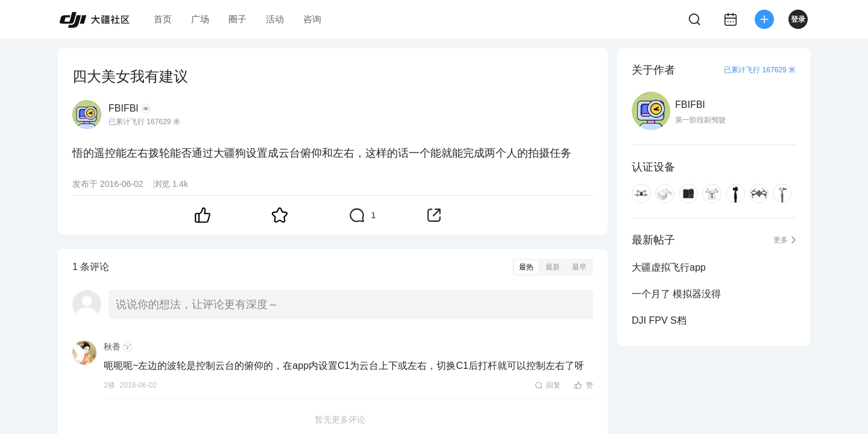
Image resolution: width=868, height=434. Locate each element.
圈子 (237, 19)
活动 (275, 19)
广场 (200, 19)
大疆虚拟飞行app (669, 267)
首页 (163, 19)
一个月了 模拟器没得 (676, 294)
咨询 (312, 19)
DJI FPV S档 (659, 320)
